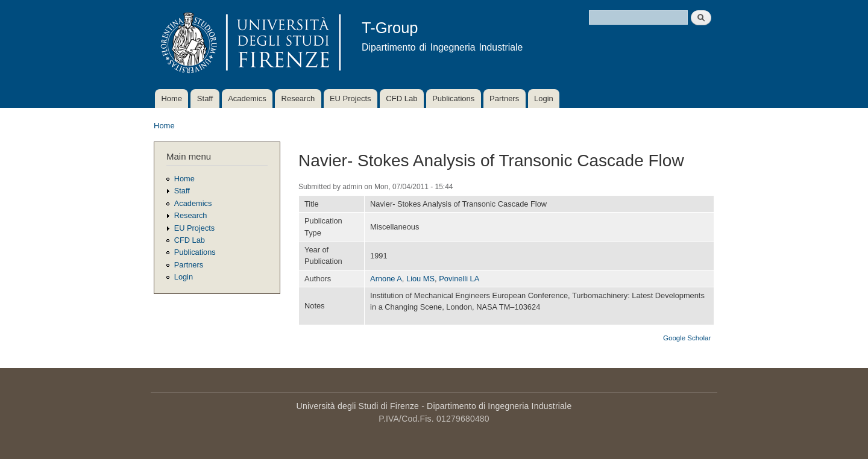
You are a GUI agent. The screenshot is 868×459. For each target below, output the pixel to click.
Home (171, 98)
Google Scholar (687, 338)
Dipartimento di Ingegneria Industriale (499, 406)
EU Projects (351, 98)
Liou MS (420, 279)
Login (544, 98)
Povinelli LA (459, 279)
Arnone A (386, 279)
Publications (453, 98)
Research (298, 98)
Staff (205, 98)
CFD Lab (401, 98)
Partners (504, 98)
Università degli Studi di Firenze (358, 406)
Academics (247, 98)
